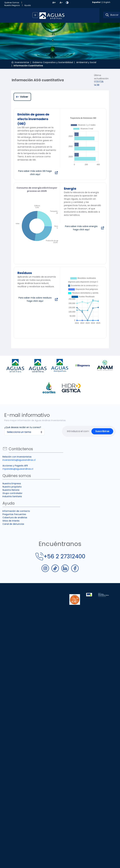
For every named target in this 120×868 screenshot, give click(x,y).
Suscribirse (102, 431)
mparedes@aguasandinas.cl (18, 469)
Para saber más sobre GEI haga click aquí (35, 173)
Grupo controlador (12, 493)
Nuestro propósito (12, 487)
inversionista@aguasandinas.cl (19, 460)
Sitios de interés (11, 521)
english (107, 2)
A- (61, 3)
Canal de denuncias (13, 524)
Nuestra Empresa (12, 483)
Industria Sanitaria (12, 496)
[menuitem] (14, 3)
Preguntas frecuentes (14, 514)
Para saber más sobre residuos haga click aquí (35, 299)
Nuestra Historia (11, 490)
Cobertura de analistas (15, 518)
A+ (54, 3)
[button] (67, 3)
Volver (24, 97)
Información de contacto (16, 511)
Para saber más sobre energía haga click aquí (81, 228)
